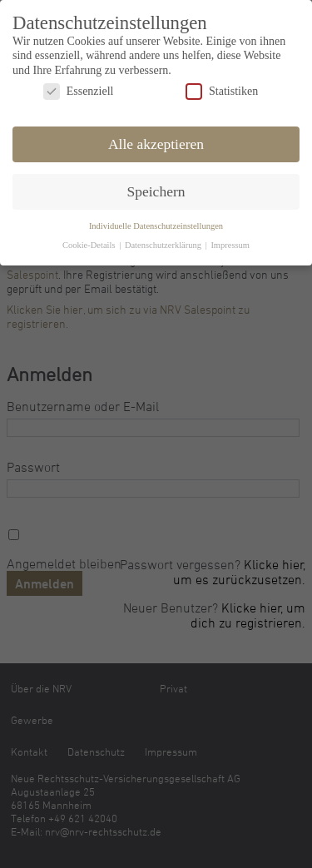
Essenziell (79, 89)
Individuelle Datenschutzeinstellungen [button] (156, 223)
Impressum (230, 243)
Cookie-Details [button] (90, 243)
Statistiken (222, 89)
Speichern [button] (156, 188)
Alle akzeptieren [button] (156, 141)
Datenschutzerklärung (164, 243)
